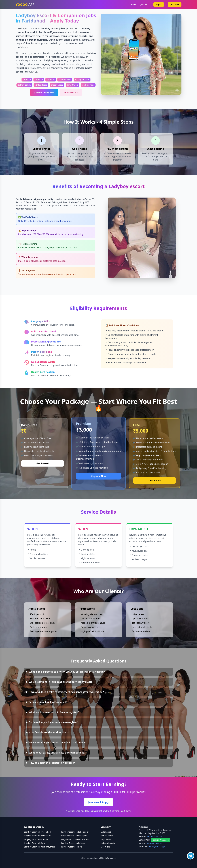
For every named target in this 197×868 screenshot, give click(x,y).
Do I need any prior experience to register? (54, 722)
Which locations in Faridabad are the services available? (61, 682)
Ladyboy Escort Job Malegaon (74, 836)
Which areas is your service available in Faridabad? (58, 742)
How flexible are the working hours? (50, 732)
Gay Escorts (106, 839)
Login (159, 4)
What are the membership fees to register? (54, 712)
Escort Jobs (105, 847)
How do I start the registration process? (52, 763)
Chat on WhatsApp (161, 840)
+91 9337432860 (155, 836)
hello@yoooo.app (155, 843)
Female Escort (107, 836)
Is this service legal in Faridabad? (48, 702)
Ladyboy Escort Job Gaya (35, 843)
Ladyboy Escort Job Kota (72, 847)
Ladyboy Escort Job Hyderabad (37, 832)
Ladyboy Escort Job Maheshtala (38, 836)
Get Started (42, 463)
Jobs (144, 4)
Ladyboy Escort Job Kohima (73, 843)
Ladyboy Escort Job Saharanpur (75, 832)
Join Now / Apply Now (44, 92)
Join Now (175, 4)
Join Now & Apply (99, 802)
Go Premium (154, 480)
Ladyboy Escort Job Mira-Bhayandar (40, 847)
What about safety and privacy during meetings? (57, 753)
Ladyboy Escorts (108, 843)
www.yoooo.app (157, 847)
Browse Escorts (71, 92)
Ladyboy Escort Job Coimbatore (75, 839)
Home (134, 4)
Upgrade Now (98, 476)
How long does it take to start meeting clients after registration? (66, 692)
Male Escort (106, 832)
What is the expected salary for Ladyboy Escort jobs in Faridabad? (67, 672)
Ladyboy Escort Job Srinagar (36, 839)
